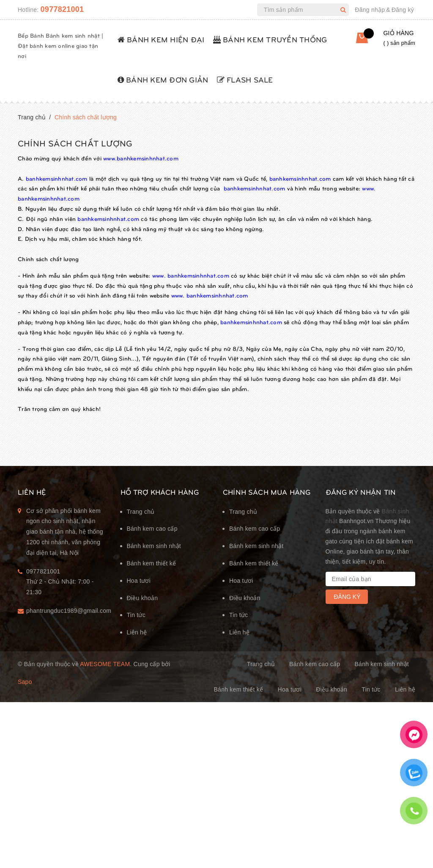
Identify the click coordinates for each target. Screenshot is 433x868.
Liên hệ (137, 632)
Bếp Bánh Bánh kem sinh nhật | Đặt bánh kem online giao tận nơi (60, 45)
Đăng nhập (370, 10)
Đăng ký (403, 10)
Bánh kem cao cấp (152, 529)
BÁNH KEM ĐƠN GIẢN (163, 79)
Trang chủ (141, 512)
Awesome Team (105, 664)
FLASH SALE (245, 79)
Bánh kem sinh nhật (154, 546)
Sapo (25, 682)
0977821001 (62, 9)
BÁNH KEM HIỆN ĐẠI (161, 39)
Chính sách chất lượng (75, 143)
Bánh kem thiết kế (152, 563)
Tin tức (136, 615)
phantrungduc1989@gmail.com (67, 611)
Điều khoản (143, 598)
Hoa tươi (139, 581)
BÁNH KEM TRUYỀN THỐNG (270, 39)
